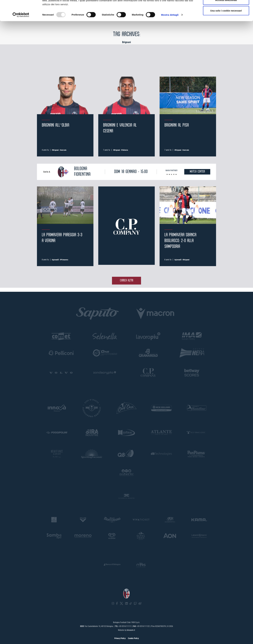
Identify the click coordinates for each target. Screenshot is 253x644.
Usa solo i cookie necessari (226, 30)
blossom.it (131, 630)
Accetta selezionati (226, 19)
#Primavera (64, 260)
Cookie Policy (133, 638)
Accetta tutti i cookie (226, 8)
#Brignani (55, 150)
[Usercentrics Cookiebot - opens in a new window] (21, 34)
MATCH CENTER (197, 172)
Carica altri (126, 281)
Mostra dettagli (170, 34)
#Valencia (124, 150)
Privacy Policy (120, 638)
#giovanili (55, 260)
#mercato (63, 150)
